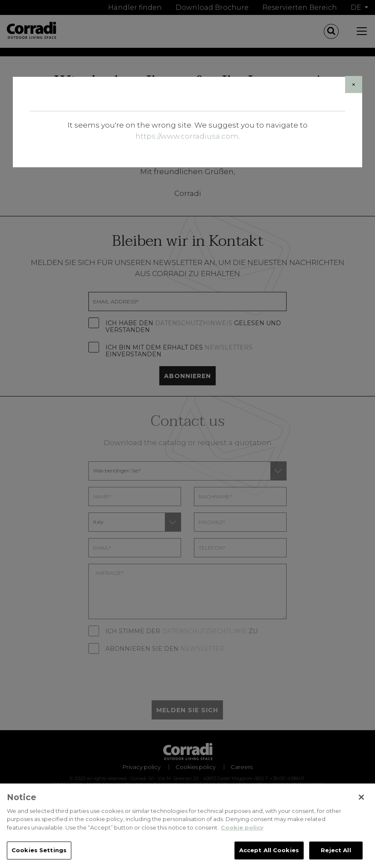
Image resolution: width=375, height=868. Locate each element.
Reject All (336, 851)
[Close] (354, 84)
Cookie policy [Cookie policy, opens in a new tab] (242, 828)
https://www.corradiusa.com (187, 136)
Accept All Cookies (269, 851)
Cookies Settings (39, 851)
